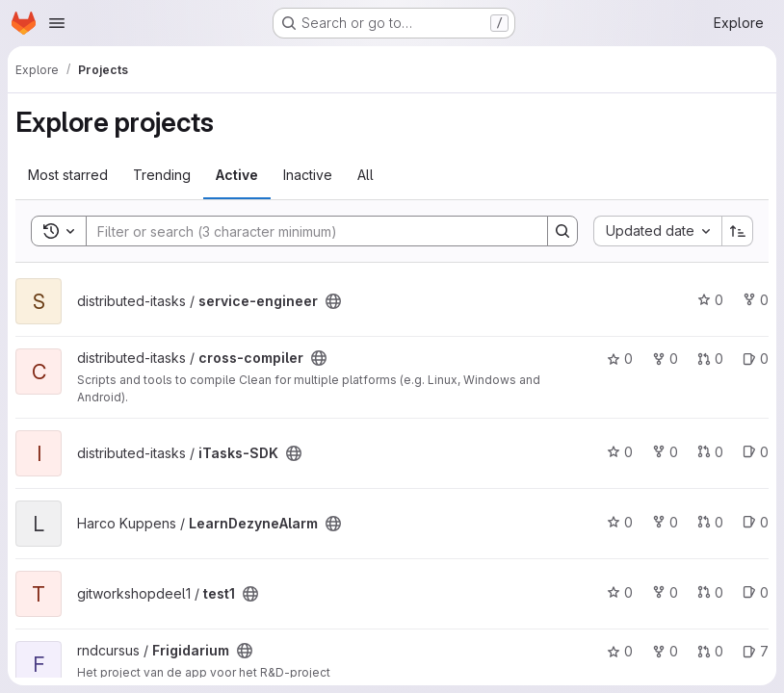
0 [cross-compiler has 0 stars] (620, 359)
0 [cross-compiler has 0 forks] (665, 359)
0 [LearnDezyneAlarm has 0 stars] (620, 522)
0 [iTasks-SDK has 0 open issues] (756, 452)
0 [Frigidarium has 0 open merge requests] (710, 651)
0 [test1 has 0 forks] (665, 592)
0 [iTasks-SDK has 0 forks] (665, 452)
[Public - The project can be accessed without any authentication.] (333, 301)
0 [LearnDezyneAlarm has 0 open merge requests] (710, 522)
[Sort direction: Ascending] (738, 231)
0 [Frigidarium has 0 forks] (665, 651)
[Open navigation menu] (57, 23)
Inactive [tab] (308, 175)
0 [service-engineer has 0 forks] (756, 300)
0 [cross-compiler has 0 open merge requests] (710, 359)
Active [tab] (237, 175)
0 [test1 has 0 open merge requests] (710, 592)
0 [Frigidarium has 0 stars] (620, 651)
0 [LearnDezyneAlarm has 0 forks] (665, 522)
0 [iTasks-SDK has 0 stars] (620, 452)
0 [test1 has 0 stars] (620, 592)
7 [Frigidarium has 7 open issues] (756, 651)
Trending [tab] (162, 175)
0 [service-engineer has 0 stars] (710, 300)
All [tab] (366, 175)
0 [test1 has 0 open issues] (756, 592)
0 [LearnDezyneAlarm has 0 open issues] (756, 522)
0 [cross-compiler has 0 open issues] (756, 359)
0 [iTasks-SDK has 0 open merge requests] (710, 452)
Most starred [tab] (68, 175)
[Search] (307, 231)
